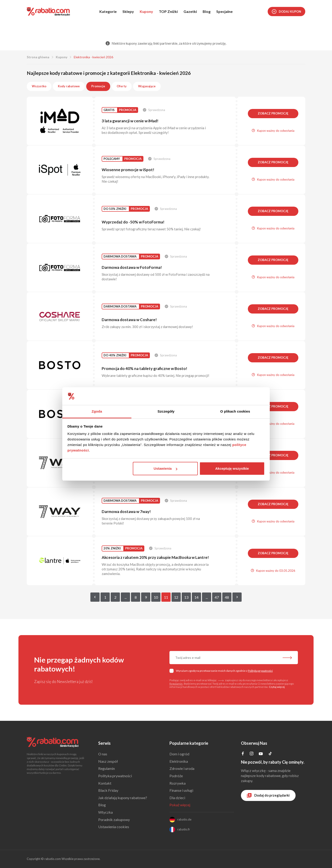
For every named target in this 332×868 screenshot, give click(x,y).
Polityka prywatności (115, 776)
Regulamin (176, 684)
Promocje (98, 86)
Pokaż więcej (180, 805)
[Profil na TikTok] (270, 754)
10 (156, 597)
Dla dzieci (177, 798)
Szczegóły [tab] (166, 411)
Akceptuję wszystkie (232, 468)
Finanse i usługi (181, 790)
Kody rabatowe (69, 86)
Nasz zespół (108, 761)
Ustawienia (165, 468)
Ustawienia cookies (114, 827)
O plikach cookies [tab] (235, 411)
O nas (103, 754)
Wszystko (39, 86)
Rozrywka (178, 783)
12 (176, 597)
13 (186, 597)
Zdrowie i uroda (182, 768)
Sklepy (128, 11)
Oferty (122, 86)
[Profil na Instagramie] (252, 754)
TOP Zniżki (168, 11)
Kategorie (108, 11)
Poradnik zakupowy (114, 820)
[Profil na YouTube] (261, 755)
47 (217, 597)
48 (227, 597)
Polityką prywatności (260, 671)
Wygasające (147, 86)
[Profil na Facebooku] (243, 754)
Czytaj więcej (277, 687)
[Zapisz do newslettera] (287, 658)
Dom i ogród (179, 754)
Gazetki (190, 11)
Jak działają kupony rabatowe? (123, 798)
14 (196, 597)
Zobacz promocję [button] (273, 113)
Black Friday (108, 790)
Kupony (146, 11)
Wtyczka (105, 812)
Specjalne (224, 11)
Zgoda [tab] (97, 411)
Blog (207, 11)
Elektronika (179, 761)
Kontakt (105, 783)
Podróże (176, 776)
